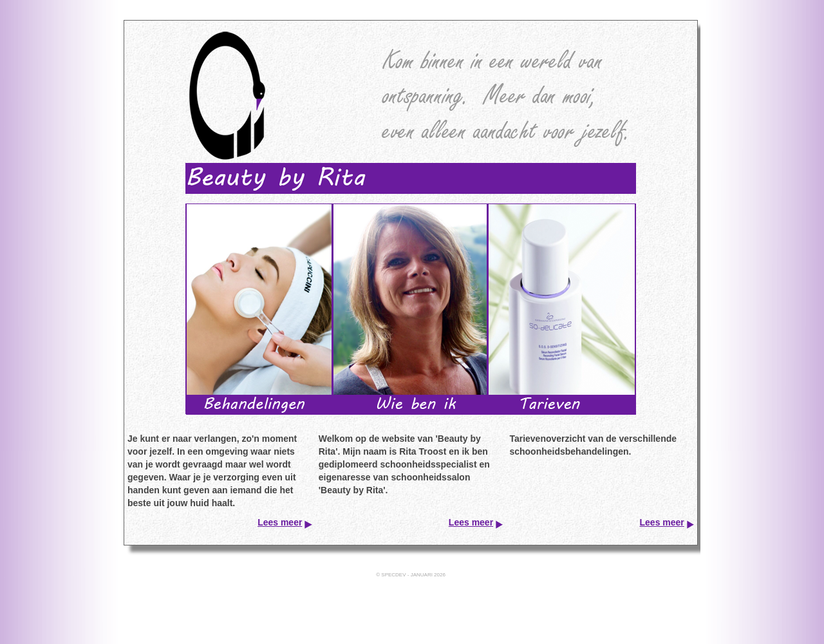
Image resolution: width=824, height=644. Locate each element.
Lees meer (280, 522)
